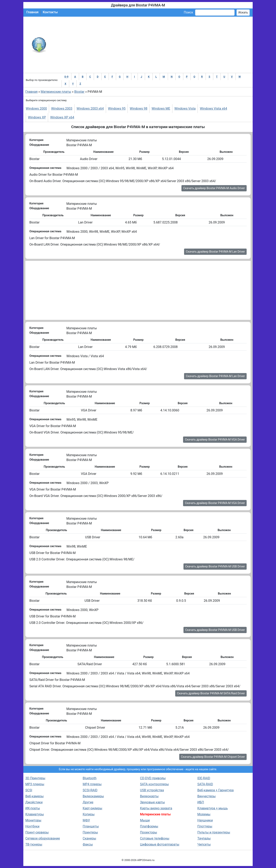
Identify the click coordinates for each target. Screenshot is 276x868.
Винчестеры (206, 796)
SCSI (29, 790)
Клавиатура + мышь (213, 808)
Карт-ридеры (92, 808)
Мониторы (33, 820)
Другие (88, 802)
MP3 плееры (35, 784)
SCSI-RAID (90, 790)
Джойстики (34, 802)
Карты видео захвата (156, 808)
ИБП (201, 802)
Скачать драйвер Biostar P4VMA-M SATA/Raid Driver (211, 693)
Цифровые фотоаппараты (160, 844)
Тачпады (204, 838)
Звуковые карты (152, 802)
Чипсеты (204, 844)
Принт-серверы (37, 832)
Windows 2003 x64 (90, 109)
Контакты (50, 12)
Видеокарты (149, 796)
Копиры (89, 814)
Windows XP (37, 117)
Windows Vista (185, 109)
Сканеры (89, 838)
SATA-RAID (205, 784)
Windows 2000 (36, 109)
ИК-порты (33, 808)
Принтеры (90, 832)
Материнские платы (56, 92)
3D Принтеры (35, 778)
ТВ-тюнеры (34, 844)
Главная (32, 12)
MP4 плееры (92, 784)
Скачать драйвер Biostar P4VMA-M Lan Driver (215, 252)
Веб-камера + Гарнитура (216, 790)
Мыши (145, 820)
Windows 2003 (62, 109)
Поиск (188, 12)
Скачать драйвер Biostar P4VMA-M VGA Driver (215, 440)
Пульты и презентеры (214, 832)
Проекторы (149, 832)
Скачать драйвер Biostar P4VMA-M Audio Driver (214, 188)
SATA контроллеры (154, 784)
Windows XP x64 (62, 117)
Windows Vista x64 (213, 109)
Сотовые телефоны (155, 838)
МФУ (86, 820)
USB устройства (152, 790)
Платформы (149, 826)
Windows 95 (117, 109)
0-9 (66, 77)
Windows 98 (139, 109)
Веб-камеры (34, 796)
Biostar (79, 92)
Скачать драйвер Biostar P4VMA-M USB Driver (215, 566)
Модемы (204, 814)
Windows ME (161, 109)
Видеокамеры (93, 796)
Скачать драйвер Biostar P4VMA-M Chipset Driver (213, 757)
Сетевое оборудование (43, 838)
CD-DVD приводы (153, 778)
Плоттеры (205, 826)
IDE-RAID (204, 778)
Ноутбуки (32, 826)
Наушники (205, 820)
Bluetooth (90, 778)
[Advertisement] (151, 45)
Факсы (88, 844)
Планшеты (91, 826)
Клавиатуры (35, 814)
